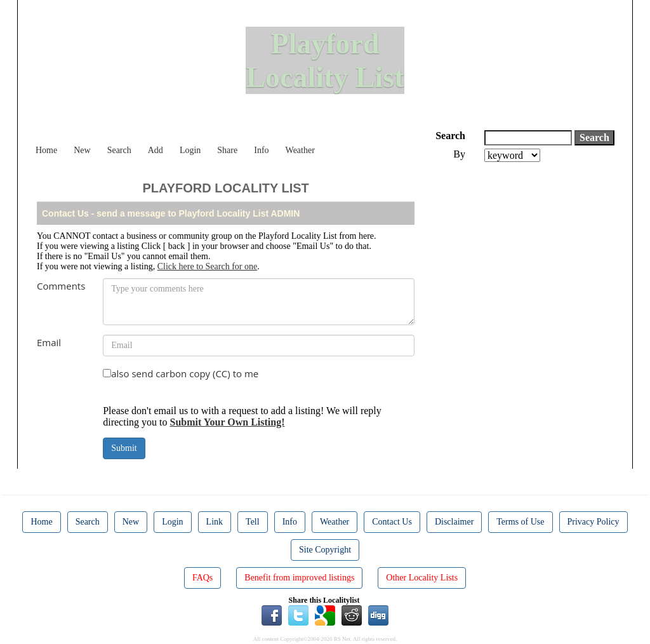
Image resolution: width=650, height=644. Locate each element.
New (82, 150)
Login (190, 150)
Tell (253, 522)
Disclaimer (454, 522)
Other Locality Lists (422, 578)
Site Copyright (325, 550)
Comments (61, 286)
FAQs (202, 578)
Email (49, 342)
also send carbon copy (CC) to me (185, 373)
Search (119, 150)
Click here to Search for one (207, 266)
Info (261, 150)
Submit (124, 448)
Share (227, 150)
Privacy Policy (594, 522)
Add (156, 150)
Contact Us (392, 522)
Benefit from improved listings (299, 578)
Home (46, 150)
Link (215, 522)
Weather (300, 150)
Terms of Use (520, 522)
